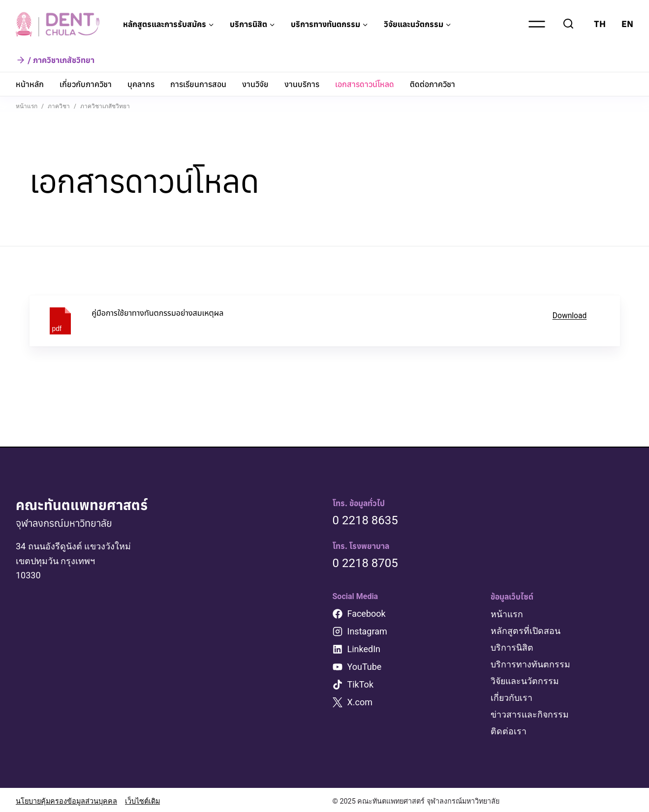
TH (600, 24)
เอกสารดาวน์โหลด (365, 84)
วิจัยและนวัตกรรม (525, 679)
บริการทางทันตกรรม (530, 663)
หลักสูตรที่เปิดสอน (525, 630)
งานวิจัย (255, 84)
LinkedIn (364, 649)
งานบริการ (302, 84)
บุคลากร (141, 84)
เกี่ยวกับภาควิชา (86, 84)
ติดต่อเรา (509, 729)
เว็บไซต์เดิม (142, 798)
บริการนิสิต (512, 647)
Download (569, 316)
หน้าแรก (507, 614)
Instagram (367, 631)
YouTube (365, 667)
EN (627, 24)
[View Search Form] (568, 24)
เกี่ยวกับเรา (512, 696)
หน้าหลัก (30, 84)
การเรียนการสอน (198, 84)
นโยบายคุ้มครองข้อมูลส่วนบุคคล (66, 798)
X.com (360, 702)
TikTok (361, 684)
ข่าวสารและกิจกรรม (530, 712)
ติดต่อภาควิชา (433, 84)
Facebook (367, 614)
